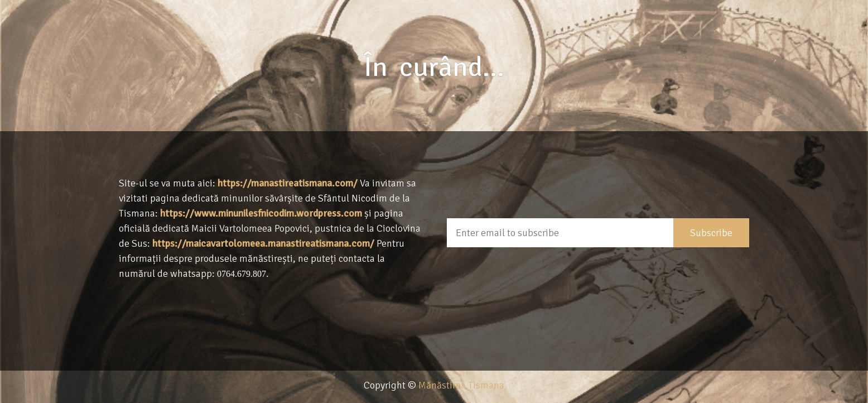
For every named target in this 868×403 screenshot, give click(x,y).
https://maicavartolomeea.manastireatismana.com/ (263, 243)
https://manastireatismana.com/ (288, 183)
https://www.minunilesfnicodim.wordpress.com (261, 213)
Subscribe (711, 233)
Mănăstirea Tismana (461, 385)
